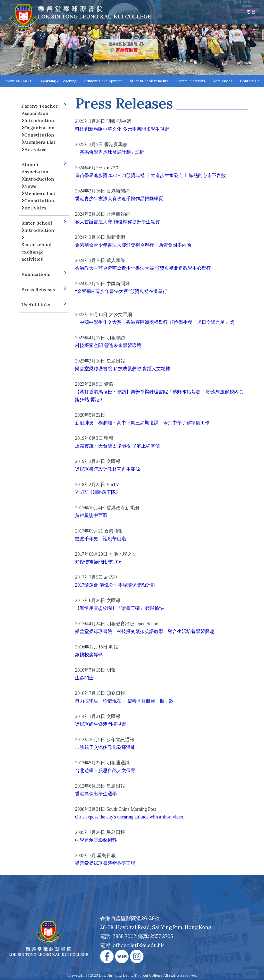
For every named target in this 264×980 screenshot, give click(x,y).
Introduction (39, 120)
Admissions (223, 81)
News (30, 186)
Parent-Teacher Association (44, 110)
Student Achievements (149, 81)
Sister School (44, 223)
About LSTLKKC (19, 81)
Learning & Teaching (59, 81)
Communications (191, 81)
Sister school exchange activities (36, 252)
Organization (39, 128)
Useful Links (44, 305)
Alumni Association (44, 168)
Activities (35, 149)
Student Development (103, 81)
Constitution (39, 135)
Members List (40, 142)
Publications (44, 274)
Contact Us (250, 81)
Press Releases (44, 290)
